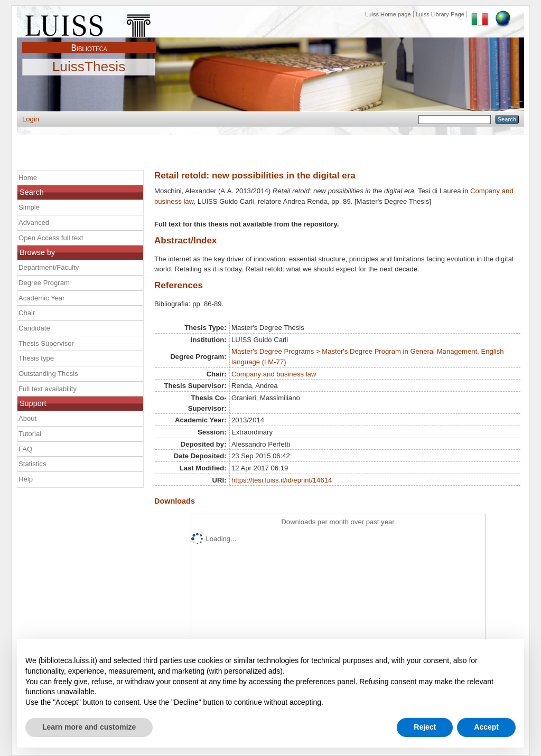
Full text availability (48, 389)
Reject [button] (425, 727)
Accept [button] (486, 727)
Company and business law (274, 374)
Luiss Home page (388, 14)
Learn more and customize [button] (89, 727)
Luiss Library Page (440, 14)
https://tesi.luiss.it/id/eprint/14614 (282, 480)
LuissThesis (89, 67)
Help (26, 479)
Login (31, 119)
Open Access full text (51, 238)
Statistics (32, 464)
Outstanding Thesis (48, 374)
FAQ (25, 449)
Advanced (34, 223)
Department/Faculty (49, 267)
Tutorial (30, 434)
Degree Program (44, 283)
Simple (29, 207)
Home (28, 178)
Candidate (34, 328)
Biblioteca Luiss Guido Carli (89, 42)
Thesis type (36, 358)
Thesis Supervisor (46, 343)
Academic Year (41, 298)
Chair (27, 313)
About (27, 418)
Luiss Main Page (89, 23)
